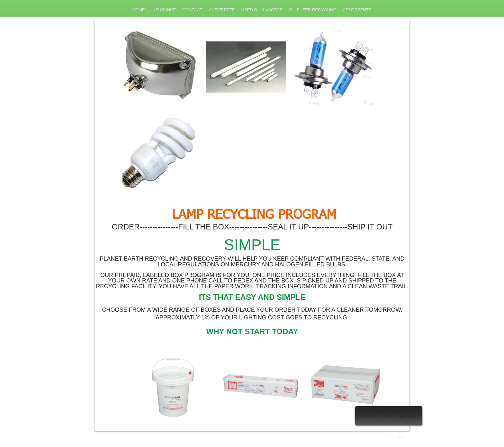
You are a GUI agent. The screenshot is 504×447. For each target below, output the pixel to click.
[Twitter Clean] (394, 437)
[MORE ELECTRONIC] (389, 416)
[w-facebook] (387, 437)
